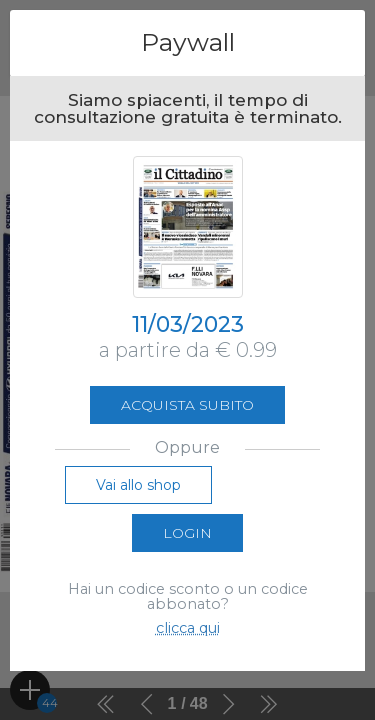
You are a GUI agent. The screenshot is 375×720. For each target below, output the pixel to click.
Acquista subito (187, 405)
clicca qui (188, 628)
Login (187, 533)
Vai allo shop (138, 485)
